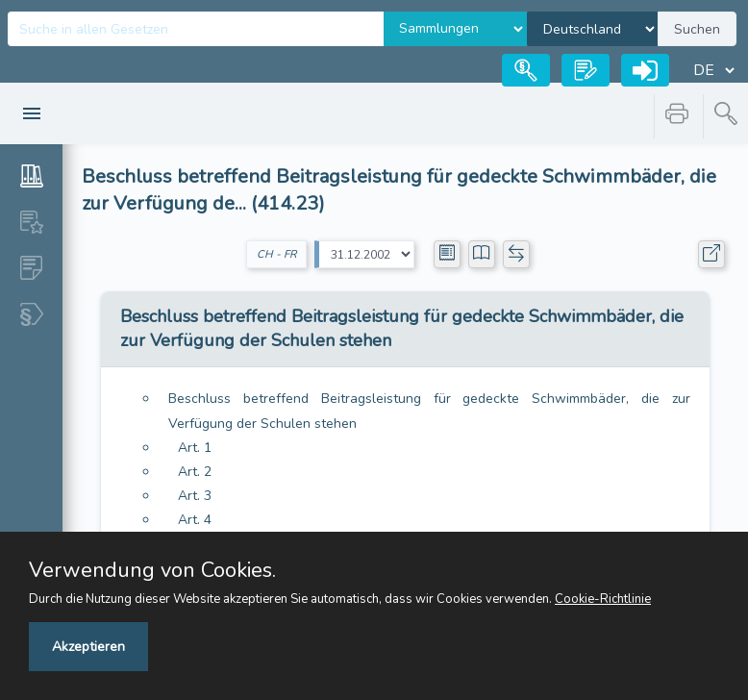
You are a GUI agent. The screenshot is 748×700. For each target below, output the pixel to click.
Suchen (697, 29)
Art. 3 (195, 496)
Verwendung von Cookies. (152, 570)
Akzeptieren (88, 647)
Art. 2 (195, 472)
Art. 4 (195, 520)
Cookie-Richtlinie (603, 599)
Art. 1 (195, 448)
